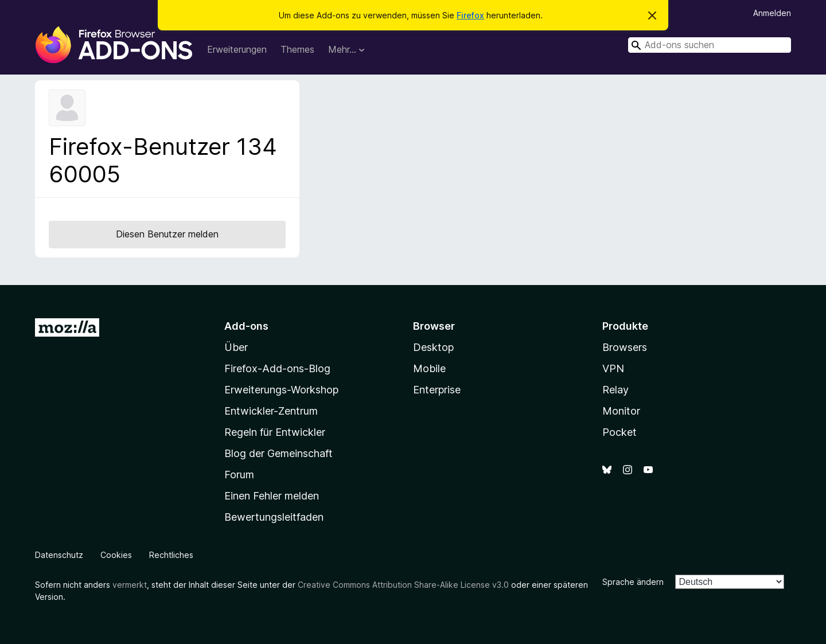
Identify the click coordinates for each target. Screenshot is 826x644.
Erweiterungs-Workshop (281, 390)
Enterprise (437, 390)
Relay (615, 390)
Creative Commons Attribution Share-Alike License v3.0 (403, 585)
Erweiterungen (237, 49)
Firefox (470, 15)
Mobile (429, 368)
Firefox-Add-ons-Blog (277, 368)
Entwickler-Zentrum (271, 411)
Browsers (625, 347)
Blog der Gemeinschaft (278, 453)
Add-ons (246, 326)
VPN (613, 368)
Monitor (621, 411)
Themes (297, 49)
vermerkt (130, 585)
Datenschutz (59, 555)
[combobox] (710, 45)
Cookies (116, 555)
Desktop (433, 347)
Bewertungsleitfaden (274, 517)
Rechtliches (171, 555)
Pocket (619, 432)
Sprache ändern (633, 582)
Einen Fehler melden (272, 496)
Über (236, 347)
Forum (239, 475)
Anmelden (772, 13)
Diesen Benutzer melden (167, 234)
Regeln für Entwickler (275, 432)
